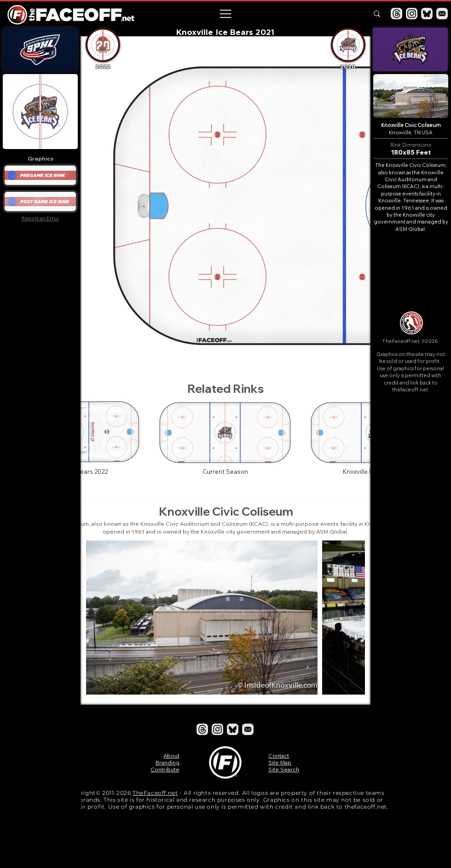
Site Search (284, 769)
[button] (225, 14)
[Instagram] (412, 14)
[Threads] (396, 14)
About (171, 756)
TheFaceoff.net (155, 793)
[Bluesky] (427, 14)
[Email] (442, 14)
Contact (279, 756)
